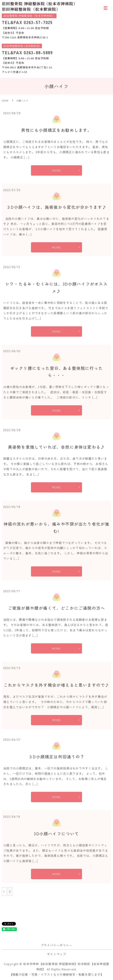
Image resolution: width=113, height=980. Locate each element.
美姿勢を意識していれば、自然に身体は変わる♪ (56, 447)
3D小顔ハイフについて (56, 834)
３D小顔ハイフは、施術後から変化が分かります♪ (56, 207)
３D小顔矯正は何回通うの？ (56, 757)
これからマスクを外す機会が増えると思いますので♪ (57, 685)
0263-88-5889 (38, 52)
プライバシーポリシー (57, 945)
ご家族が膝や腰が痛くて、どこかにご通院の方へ (56, 608)
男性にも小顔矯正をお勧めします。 (56, 130)
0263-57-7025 (38, 22)
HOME (5, 101)
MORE (56, 170)
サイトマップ (56, 954)
